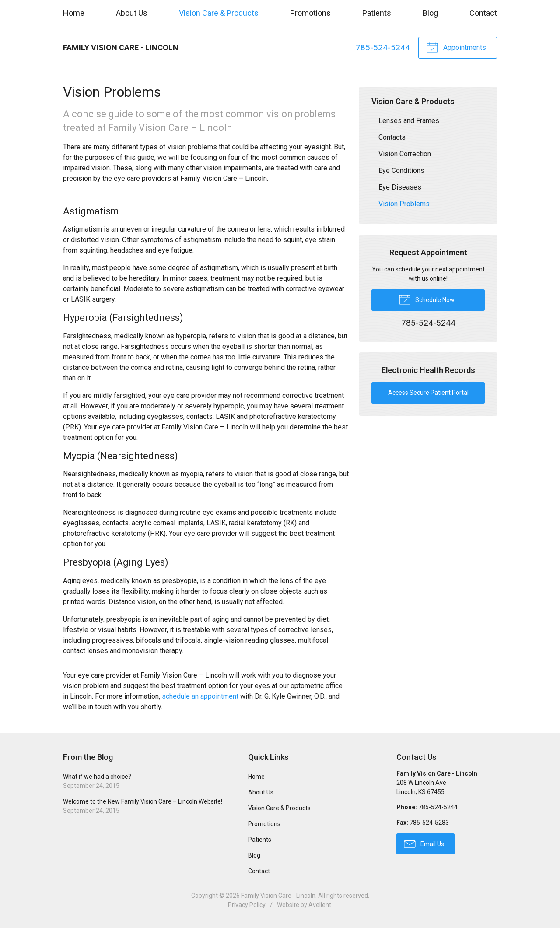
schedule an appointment (200, 696)
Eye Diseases (400, 187)
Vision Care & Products (219, 13)
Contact (483, 13)
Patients (377, 13)
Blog (430, 13)
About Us (132, 13)
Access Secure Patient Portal (428, 393)
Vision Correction (405, 154)
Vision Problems (404, 204)
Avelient (320, 905)
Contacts (392, 137)
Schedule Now (427, 299)
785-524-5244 (383, 47)
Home (74, 13)
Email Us (424, 844)
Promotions (310, 13)
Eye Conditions (401, 170)
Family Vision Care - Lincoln (278, 896)
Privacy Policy (247, 905)
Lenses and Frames (409, 121)
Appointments (456, 47)
